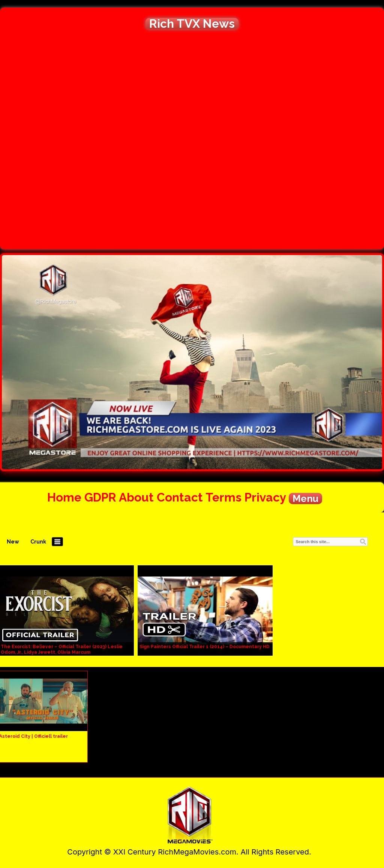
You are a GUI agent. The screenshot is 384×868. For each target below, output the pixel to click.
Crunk (38, 542)
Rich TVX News (192, 24)
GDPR (100, 497)
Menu (305, 499)
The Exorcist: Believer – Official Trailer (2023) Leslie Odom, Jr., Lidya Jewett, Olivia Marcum (62, 649)
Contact (180, 497)
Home (64, 497)
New (13, 542)
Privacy (265, 497)
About (136, 497)
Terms (223, 497)
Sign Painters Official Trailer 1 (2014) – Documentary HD (205, 647)
